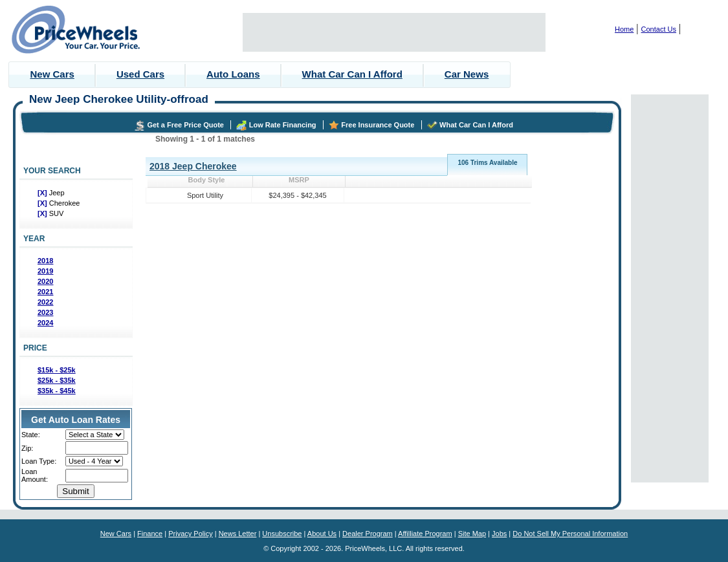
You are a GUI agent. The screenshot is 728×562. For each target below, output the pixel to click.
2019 (45, 271)
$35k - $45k (57, 391)
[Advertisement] (394, 32)
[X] (43, 193)
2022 (45, 302)
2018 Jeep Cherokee (193, 166)
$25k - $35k (57, 380)
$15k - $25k (57, 370)
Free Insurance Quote (378, 125)
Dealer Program (368, 534)
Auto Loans (233, 74)
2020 (45, 281)
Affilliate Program (425, 534)
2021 (45, 292)
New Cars (52, 74)
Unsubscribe (282, 534)
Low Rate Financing (283, 125)
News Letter (238, 534)
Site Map (472, 534)
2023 (45, 312)
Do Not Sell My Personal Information (570, 534)
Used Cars (140, 74)
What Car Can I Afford (352, 74)
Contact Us (659, 29)
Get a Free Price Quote (185, 125)
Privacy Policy (190, 534)
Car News (467, 74)
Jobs (499, 534)
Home (624, 29)
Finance (150, 534)
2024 (45, 323)
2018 (45, 261)
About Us (322, 534)
